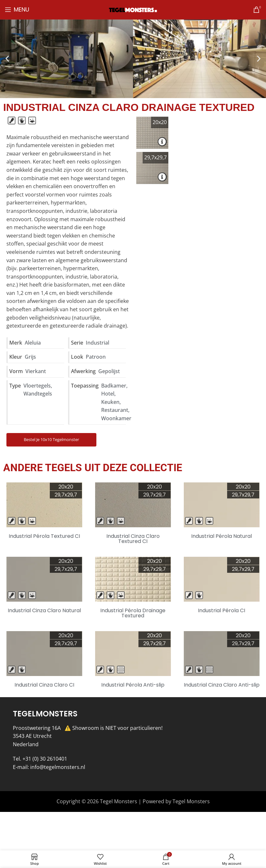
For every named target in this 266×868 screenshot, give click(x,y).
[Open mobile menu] (17, 10)
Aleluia (33, 343)
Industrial (98, 343)
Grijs (30, 357)
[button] (7, 59)
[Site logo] (133, 9)
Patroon (96, 357)
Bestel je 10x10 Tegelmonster (51, 439)
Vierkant (36, 371)
